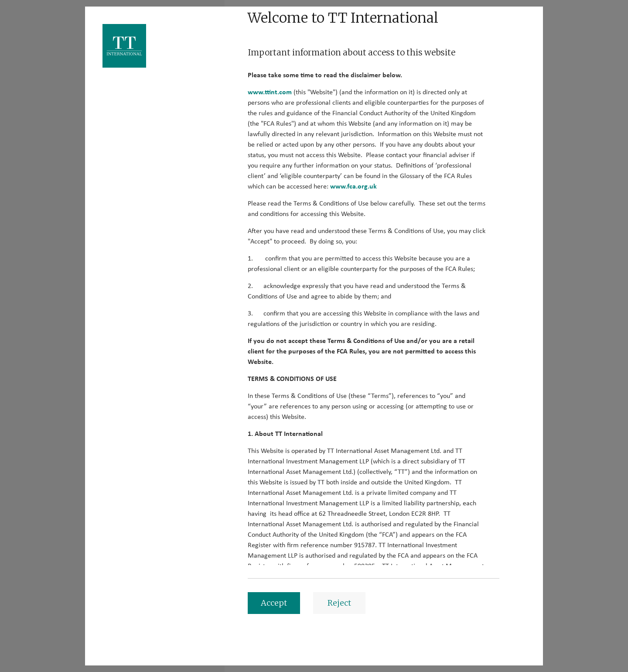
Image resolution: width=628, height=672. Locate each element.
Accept (274, 603)
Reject (339, 603)
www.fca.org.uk (353, 186)
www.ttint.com (270, 92)
